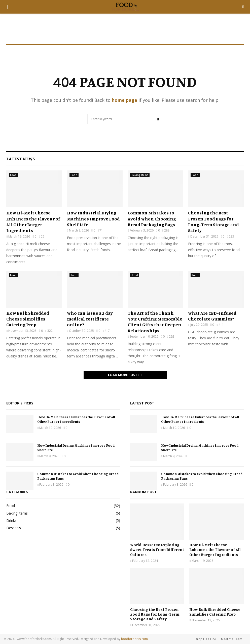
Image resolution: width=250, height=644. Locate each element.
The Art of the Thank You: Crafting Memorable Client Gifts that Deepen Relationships (155, 322)
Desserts (14, 528)
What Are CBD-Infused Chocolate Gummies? (212, 316)
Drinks (11, 520)
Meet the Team (232, 639)
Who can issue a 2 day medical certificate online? (90, 319)
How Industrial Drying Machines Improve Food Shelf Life (93, 219)
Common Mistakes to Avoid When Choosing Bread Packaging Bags (152, 219)
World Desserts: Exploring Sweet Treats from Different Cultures (157, 549)
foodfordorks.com (134, 639)
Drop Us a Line (205, 639)
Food (13, 175)
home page (124, 100)
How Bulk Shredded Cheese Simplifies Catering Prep (28, 319)
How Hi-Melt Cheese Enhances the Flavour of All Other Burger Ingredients (33, 221)
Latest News (21, 159)
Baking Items (140, 175)
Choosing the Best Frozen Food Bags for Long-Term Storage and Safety (213, 221)
